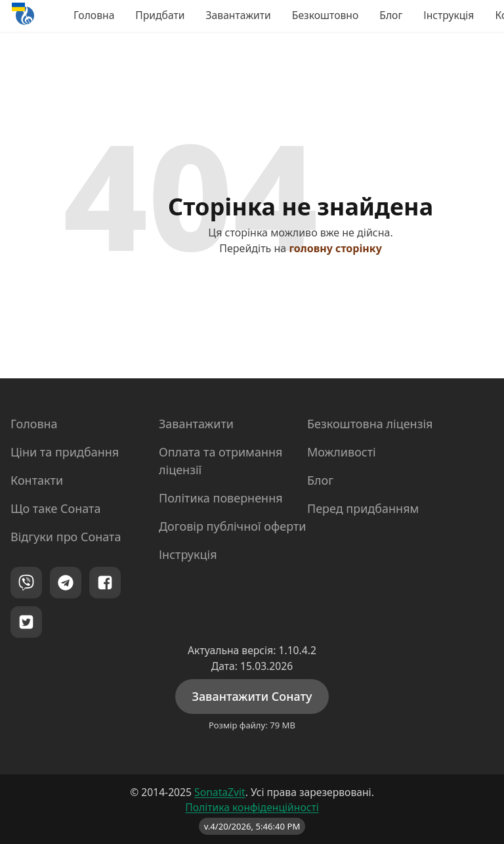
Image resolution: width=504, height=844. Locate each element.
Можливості (342, 452)
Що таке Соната (55, 508)
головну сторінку (335, 248)
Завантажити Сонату (252, 696)
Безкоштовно (325, 15)
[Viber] (26, 583)
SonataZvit (220, 792)
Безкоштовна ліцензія (370, 424)
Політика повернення (221, 498)
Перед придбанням (363, 508)
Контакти (37, 480)
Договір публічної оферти (233, 526)
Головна (94, 15)
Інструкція (449, 15)
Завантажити (239, 15)
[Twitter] (26, 622)
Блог (391, 15)
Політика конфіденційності (252, 807)
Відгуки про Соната (66, 537)
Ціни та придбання (65, 452)
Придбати (160, 15)
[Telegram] (66, 583)
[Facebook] (105, 583)
